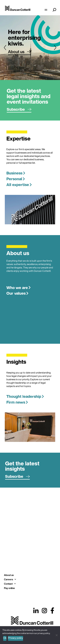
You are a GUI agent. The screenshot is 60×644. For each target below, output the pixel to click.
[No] (56, 635)
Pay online (9, 588)
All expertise (19, 185)
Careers (10, 579)
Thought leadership (25, 396)
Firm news (17, 402)
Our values (17, 293)
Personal (16, 179)
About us (9, 575)
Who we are (19, 288)
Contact (10, 584)
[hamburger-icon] (46, 10)
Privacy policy (16, 638)
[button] (5, 47)
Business (16, 173)
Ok (5, 638)
